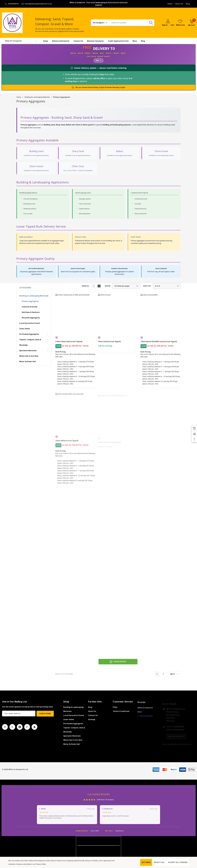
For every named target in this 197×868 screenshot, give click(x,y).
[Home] (45, 41)
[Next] (174, 674)
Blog (188, 4)
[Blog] (143, 41)
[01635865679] (11, 4)
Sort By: (147, 286)
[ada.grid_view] (99, 286)
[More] (135, 41)
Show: (108, 286)
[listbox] (167, 286)
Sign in (165, 25)
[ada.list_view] (94, 286)
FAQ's (170, 4)
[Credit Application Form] (118, 41)
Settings (146, 862)
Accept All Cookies (178, 862)
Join (172, 25)
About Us (179, 4)
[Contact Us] (78, 41)
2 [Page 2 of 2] (163, 674)
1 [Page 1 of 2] (157, 674)
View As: (85, 286)
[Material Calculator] (95, 41)
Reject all (159, 862)
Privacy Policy (41, 864)
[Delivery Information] (61, 41)
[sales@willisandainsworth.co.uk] (37, 4)
